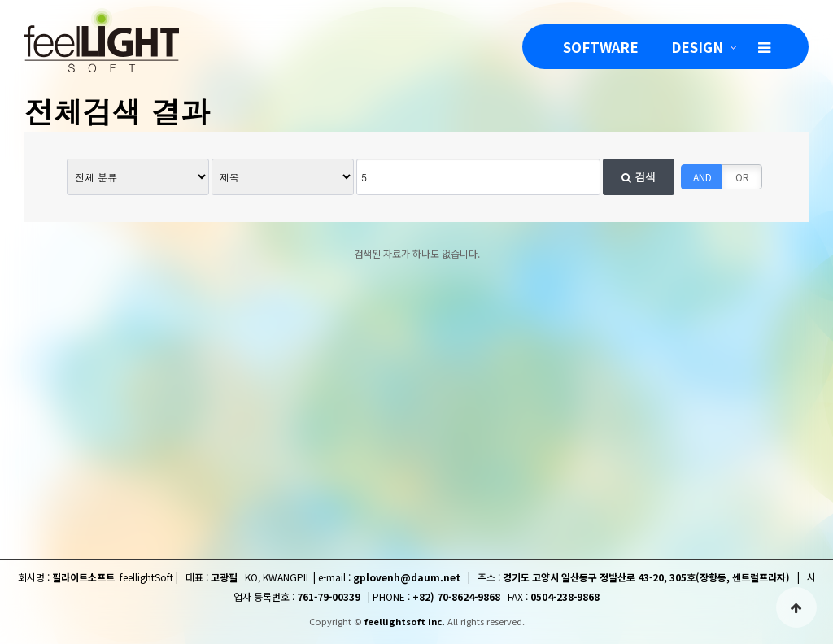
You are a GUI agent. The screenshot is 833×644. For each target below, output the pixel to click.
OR (742, 177)
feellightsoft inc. (405, 621)
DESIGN (697, 47)
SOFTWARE (601, 47)
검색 (639, 177)
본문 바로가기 (0, 0)
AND (702, 177)
